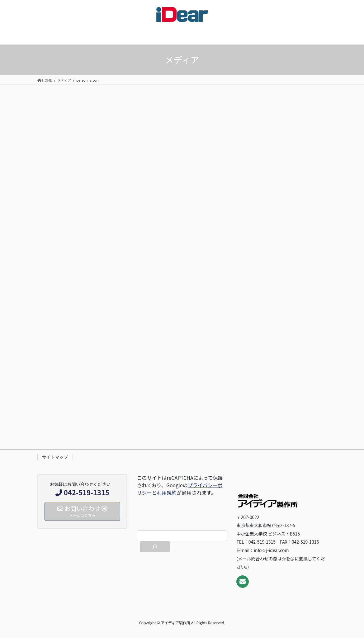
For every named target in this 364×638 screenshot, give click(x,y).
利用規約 (167, 493)
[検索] (155, 547)
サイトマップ (55, 457)
